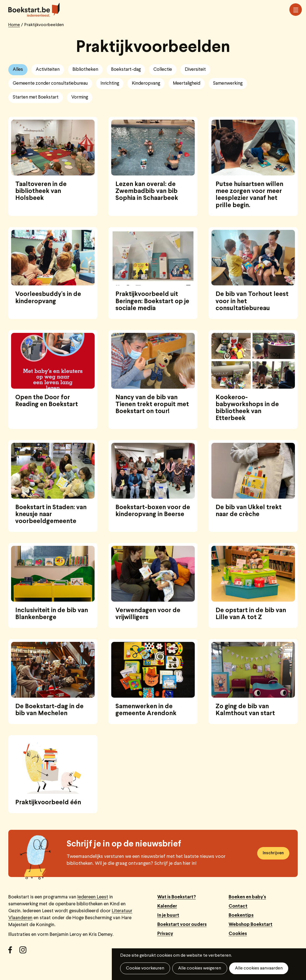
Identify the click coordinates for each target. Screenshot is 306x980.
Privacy (165, 934)
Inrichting (110, 83)
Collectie (163, 70)
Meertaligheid (187, 83)
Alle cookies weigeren (200, 968)
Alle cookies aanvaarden (259, 968)
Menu (296, 10)
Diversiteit (195, 70)
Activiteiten (48, 70)
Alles (18, 70)
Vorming (80, 97)
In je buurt (168, 915)
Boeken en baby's (247, 897)
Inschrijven (273, 853)
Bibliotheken (85, 70)
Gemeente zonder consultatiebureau (50, 83)
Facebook (14, 952)
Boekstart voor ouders (182, 925)
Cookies (238, 934)
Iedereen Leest (93, 897)
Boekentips (241, 915)
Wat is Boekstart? (177, 897)
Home (14, 25)
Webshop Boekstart (251, 925)
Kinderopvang (146, 83)
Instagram (25, 952)
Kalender (167, 906)
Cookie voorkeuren (145, 968)
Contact (238, 906)
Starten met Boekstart (36, 97)
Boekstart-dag (126, 70)
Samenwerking (228, 83)
